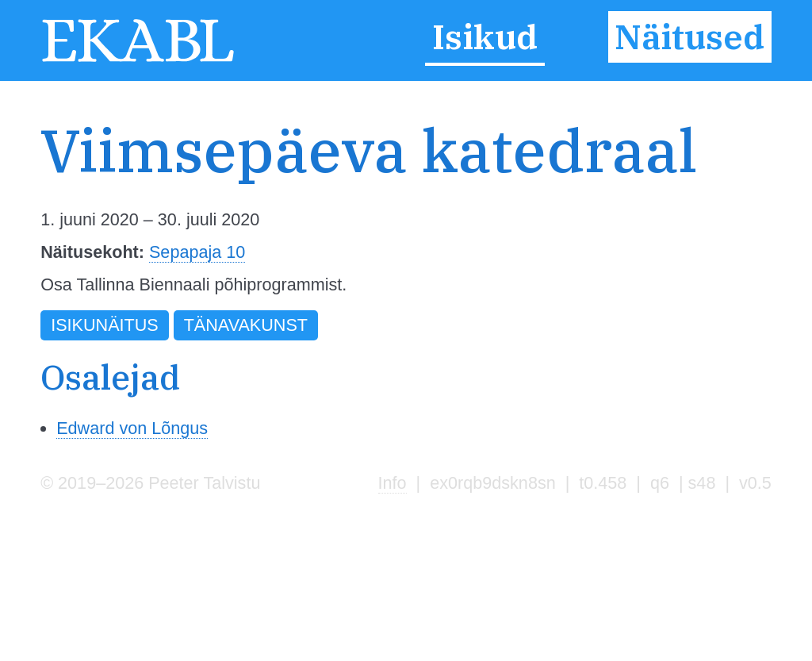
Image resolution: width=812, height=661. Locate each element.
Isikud (485, 37)
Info (393, 483)
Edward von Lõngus (132, 428)
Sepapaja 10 (197, 252)
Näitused (689, 37)
